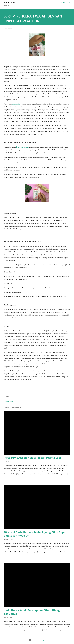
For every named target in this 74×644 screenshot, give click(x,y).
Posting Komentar (9, 401)
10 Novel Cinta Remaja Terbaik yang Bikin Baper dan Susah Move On (35, 534)
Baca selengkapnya (65, 478)
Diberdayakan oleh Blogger (37, 640)
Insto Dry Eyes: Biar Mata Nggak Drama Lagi (32, 458)
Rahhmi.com (10, 3)
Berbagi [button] (66, 390)
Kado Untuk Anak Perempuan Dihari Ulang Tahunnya (32, 612)
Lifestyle (10, 390)
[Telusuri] (63, 3)
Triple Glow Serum (22, 147)
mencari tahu (17, 104)
